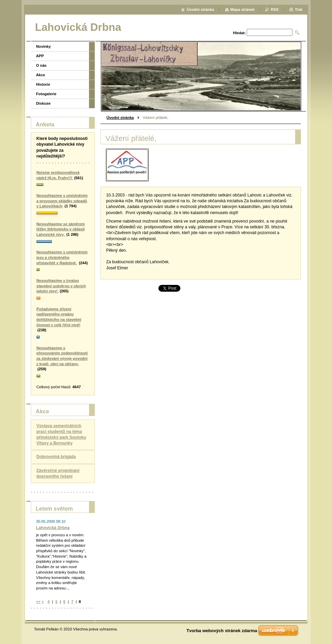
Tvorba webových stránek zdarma (222, 631)
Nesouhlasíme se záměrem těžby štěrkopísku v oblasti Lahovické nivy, (61, 229)
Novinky (44, 46)
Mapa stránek (243, 9)
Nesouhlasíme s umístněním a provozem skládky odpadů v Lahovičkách (62, 201)
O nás (41, 65)
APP (40, 56)
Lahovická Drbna (53, 528)
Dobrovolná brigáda (56, 457)
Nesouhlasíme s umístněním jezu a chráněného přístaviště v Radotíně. (62, 257)
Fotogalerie (46, 94)
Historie (43, 84)
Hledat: (239, 33)
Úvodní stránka (120, 118)
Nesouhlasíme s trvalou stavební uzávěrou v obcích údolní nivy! (61, 286)
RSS (275, 9)
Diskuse (43, 103)
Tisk (298, 9)
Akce (41, 75)
